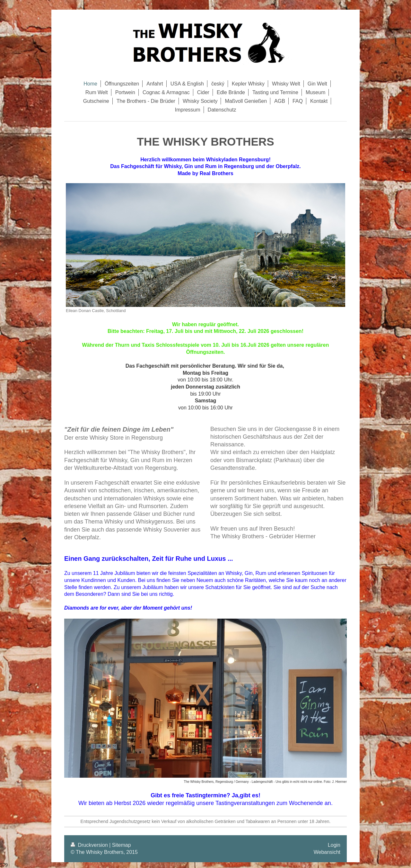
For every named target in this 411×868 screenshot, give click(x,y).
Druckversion (90, 845)
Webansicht (327, 852)
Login (334, 845)
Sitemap (122, 845)
